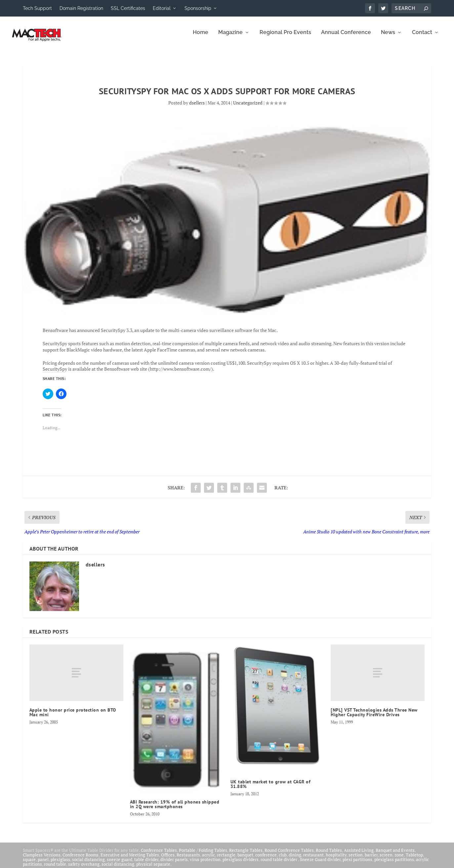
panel (43, 864)
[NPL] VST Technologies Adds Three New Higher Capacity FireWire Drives (374, 717)
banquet (245, 859)
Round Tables (329, 855)
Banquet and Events (395, 855)
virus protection (205, 864)
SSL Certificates (128, 8)
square (29, 864)
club (283, 859)
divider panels (174, 864)
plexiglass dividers (241, 864)
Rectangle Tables (246, 855)
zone (399, 859)
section (356, 859)
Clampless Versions (42, 859)
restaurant (313, 859)
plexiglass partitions (394, 864)
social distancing (88, 864)
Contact (422, 37)
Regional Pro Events (285, 37)
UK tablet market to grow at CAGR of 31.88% (271, 789)
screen (386, 859)
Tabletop (414, 859)
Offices (168, 859)
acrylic (208, 859)
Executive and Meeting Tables (130, 859)
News (388, 37)
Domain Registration (81, 8)
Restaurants (188, 859)
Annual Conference (346, 37)
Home (201, 37)
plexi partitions (357, 864)
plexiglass (60, 864)
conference (266, 859)
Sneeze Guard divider (320, 864)
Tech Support (37, 8)
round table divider (279, 864)
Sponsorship (198, 8)
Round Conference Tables (289, 855)
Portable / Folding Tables (203, 855)
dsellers (197, 107)
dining (295, 859)
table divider (146, 864)
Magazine (230, 37)
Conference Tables (159, 855)
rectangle (226, 859)
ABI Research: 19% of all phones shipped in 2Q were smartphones (175, 809)
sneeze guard (120, 864)
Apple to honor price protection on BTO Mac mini (73, 717)
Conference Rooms (81, 859)
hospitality (336, 859)
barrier (371, 859)
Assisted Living (359, 855)
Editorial (162, 8)
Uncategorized (248, 107)
